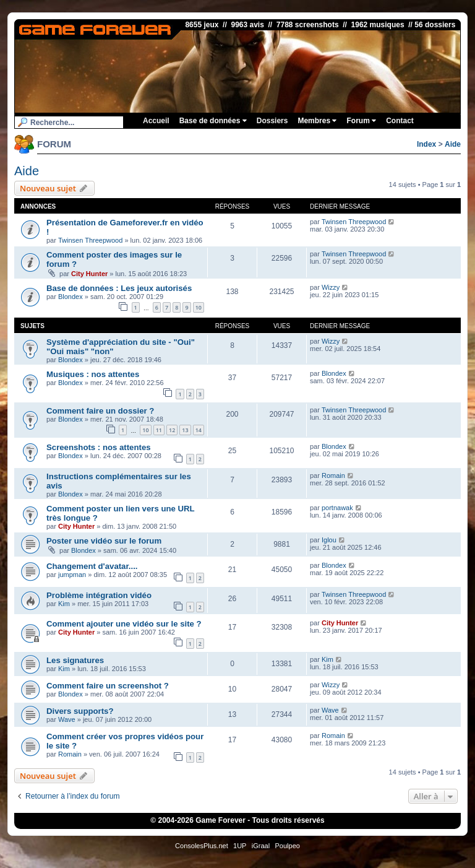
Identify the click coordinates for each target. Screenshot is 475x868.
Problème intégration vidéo (99, 595)
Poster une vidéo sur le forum (104, 541)
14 (199, 430)
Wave (67, 719)
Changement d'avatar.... (92, 566)
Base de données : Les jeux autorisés (119, 288)
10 (199, 307)
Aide (453, 144)
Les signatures (75, 660)
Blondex (71, 297)
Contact (400, 121)
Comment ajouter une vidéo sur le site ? (124, 624)
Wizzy (331, 287)
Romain (333, 475)
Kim (64, 604)
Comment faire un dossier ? (100, 411)
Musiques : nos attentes (93, 374)
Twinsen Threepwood (90, 240)
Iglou (329, 540)
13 (185, 430)
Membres (317, 121)
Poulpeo (288, 846)
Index (426, 144)
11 (159, 430)
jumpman (72, 575)
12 (172, 430)
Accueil (156, 121)
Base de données (213, 121)
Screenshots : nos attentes (99, 447)
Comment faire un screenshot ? (108, 686)
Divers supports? (80, 711)
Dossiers (272, 121)
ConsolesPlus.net (202, 846)
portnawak (337, 508)
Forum (361, 121)
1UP (240, 846)
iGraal (261, 846)
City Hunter (89, 274)
